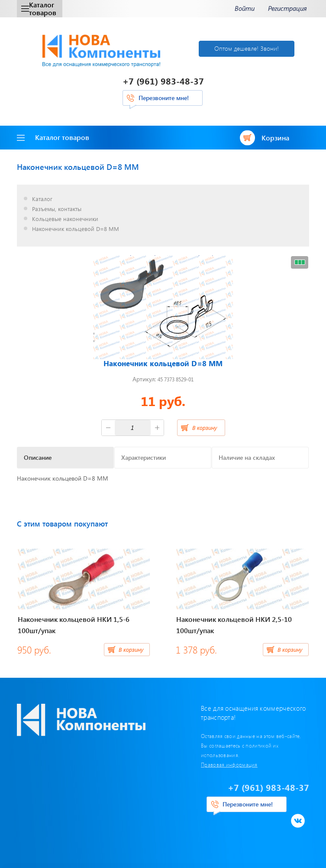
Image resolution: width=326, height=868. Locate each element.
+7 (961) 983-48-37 (163, 81)
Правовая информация (229, 764)
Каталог (42, 199)
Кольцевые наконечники (65, 219)
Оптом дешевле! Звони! (247, 48)
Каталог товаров (39, 8)
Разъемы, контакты (57, 209)
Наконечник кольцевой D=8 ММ (76, 229)
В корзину (205, 427)
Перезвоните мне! (164, 98)
